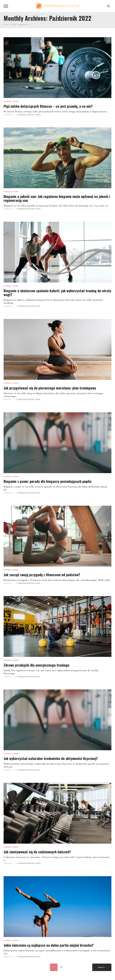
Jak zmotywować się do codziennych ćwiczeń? (37, 852)
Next (102, 967)
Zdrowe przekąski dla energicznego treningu (36, 665)
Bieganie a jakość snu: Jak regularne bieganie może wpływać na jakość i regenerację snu (57, 198)
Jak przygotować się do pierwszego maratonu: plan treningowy (50, 388)
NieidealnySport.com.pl (30, 115)
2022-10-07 (8, 957)
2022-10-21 (8, 677)
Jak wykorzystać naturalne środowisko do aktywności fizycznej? (51, 758)
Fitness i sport (11, 102)
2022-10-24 (8, 583)
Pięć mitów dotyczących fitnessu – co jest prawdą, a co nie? (48, 106)
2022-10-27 (8, 400)
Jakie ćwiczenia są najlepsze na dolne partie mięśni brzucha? (49, 945)
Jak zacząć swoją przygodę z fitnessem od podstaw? (42, 575)
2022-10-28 (8, 306)
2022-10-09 (8, 864)
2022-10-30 (8, 115)
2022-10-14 (8, 770)
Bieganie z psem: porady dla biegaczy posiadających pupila (47, 481)
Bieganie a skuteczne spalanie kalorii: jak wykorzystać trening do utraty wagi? (57, 293)
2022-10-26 (8, 493)
